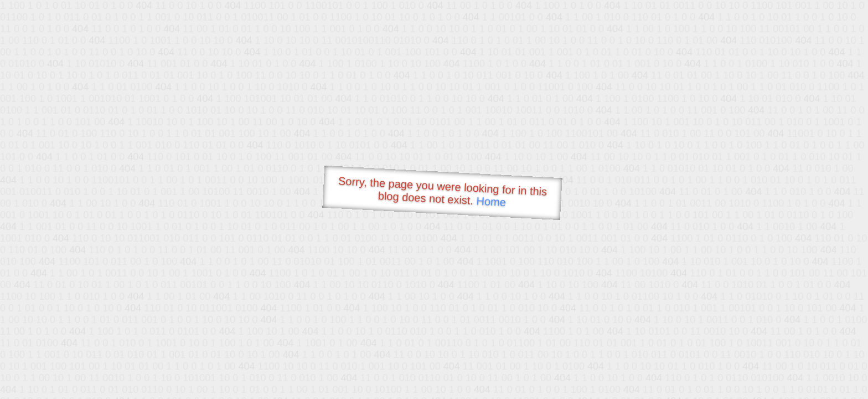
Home (491, 201)
